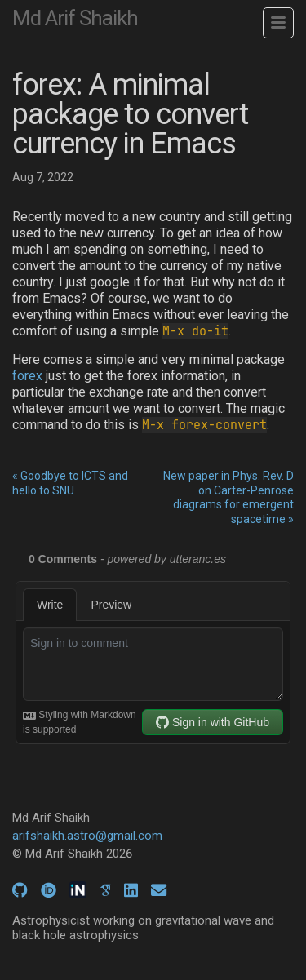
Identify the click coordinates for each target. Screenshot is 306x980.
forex (27, 376)
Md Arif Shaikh (75, 18)
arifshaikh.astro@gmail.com (87, 836)
